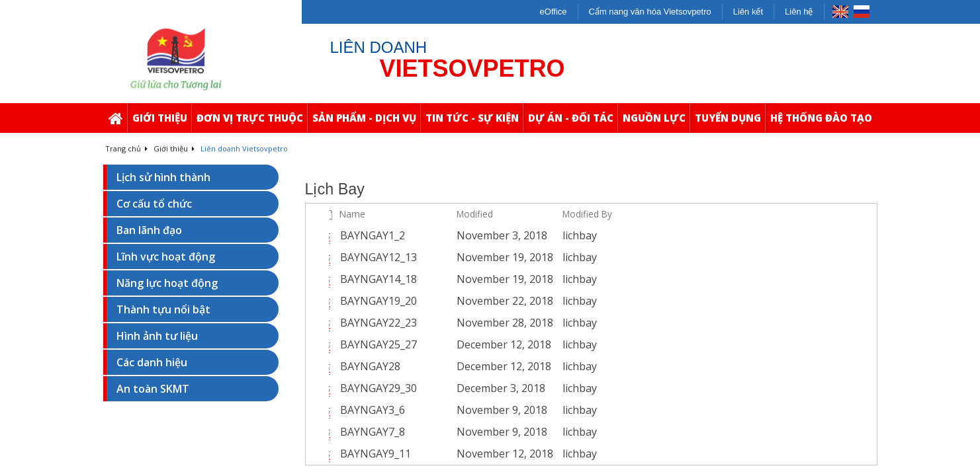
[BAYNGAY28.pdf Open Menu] (443, 367)
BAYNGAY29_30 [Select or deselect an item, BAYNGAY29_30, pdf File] (379, 388)
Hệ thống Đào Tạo (823, 122)
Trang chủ (126, 148)
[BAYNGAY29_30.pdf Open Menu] (443, 389)
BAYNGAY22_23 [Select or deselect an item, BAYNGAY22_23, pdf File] (379, 323)
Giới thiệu (162, 122)
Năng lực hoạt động (167, 283)
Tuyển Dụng (730, 122)
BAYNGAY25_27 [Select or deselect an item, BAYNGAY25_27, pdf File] (379, 344)
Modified (475, 214)
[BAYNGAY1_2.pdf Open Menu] (443, 236)
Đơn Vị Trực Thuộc (252, 122)
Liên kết (748, 12)
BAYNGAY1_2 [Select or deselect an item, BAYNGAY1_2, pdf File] (373, 235)
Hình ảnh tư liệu (157, 336)
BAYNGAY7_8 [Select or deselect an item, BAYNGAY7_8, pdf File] (373, 432)
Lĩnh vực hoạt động (166, 257)
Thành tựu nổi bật (163, 309)
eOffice (554, 12)
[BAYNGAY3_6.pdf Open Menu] (443, 411)
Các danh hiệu (152, 362)
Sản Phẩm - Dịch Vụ (366, 122)
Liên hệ (799, 12)
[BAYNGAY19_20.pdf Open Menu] (443, 301)
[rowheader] (316, 236)
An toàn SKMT (153, 389)
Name (352, 214)
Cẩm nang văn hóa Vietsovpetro (650, 12)
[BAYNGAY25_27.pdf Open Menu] (443, 345)
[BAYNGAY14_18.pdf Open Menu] (443, 280)
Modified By (587, 214)
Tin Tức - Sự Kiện (474, 122)
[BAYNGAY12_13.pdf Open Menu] (443, 258)
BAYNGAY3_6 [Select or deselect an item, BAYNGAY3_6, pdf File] (373, 410)
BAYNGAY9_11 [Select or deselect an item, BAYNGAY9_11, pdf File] (376, 454)
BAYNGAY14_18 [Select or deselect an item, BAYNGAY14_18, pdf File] (379, 279)
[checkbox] (314, 214)
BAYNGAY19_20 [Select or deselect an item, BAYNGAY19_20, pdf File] (379, 301)
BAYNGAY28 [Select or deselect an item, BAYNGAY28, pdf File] (370, 366)
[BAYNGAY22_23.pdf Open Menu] (443, 323)
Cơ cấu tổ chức (154, 204)
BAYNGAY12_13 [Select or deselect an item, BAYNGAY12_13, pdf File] (379, 257)
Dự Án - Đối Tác (573, 122)
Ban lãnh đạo (149, 230)
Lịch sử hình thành (163, 177)
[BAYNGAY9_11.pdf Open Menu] (443, 454)
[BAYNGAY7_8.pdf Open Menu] (443, 432)
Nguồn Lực (656, 122)
